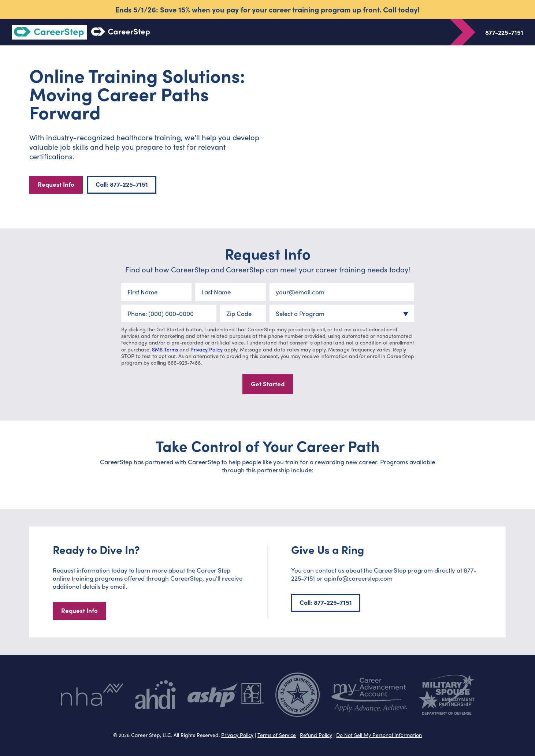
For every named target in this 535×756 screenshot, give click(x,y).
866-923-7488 (184, 362)
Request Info (56, 184)
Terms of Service (277, 735)
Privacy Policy (207, 349)
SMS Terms (165, 349)
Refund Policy (316, 735)
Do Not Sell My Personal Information (379, 735)
